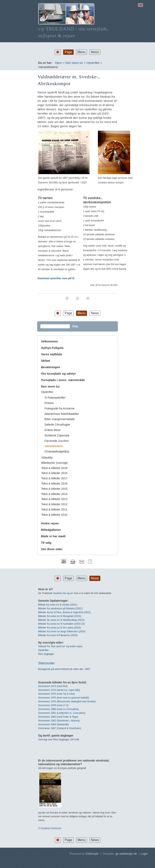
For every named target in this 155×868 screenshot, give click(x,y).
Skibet (46, 361)
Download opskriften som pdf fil (56, 278)
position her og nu (63, 593)
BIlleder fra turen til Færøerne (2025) (58, 635)
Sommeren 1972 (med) (53, 686)
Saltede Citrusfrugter (57, 425)
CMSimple (92, 854)
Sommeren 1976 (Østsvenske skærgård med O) (67, 702)
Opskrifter (93, 63)
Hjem (58, 63)
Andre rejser (50, 523)
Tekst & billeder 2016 (54, 484)
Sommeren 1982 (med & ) (58, 717)
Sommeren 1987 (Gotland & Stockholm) (60, 728)
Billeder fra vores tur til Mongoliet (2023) (60, 616)
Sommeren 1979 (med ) (53, 705)
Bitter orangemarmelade (60, 419)
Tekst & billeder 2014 (54, 494)
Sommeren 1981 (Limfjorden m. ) (62, 713)
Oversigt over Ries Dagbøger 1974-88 (59, 740)
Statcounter (46, 663)
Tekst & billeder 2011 (54, 509)
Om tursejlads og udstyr (58, 374)
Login (144, 854)
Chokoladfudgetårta (57, 452)
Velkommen (49, 341)
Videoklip (47, 458)
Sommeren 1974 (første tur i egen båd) (59, 690)
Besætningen (51, 367)
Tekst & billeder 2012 (54, 504)
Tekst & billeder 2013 (54, 499)
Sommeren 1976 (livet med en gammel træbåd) (64, 698)
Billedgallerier (51, 530)
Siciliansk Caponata (57, 435)
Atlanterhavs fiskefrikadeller (62, 414)
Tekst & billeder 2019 (54, 468)
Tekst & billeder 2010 (54, 515)
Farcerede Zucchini (57, 441)
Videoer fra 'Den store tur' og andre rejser (60, 646)
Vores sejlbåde (52, 354)
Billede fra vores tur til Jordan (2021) (58, 605)
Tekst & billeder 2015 (54, 489)
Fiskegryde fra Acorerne (59, 408)
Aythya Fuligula (53, 348)
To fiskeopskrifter (55, 398)
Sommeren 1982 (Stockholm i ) (59, 721)
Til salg (46, 543)
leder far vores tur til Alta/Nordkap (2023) (63, 620)
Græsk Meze (52, 430)
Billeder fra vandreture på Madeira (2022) (60, 609)
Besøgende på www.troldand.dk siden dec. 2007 (64, 669)
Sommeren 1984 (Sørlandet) (53, 724)
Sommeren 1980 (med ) (58, 709)
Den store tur (74, 63)
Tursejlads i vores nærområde (63, 380)
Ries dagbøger (46, 654)
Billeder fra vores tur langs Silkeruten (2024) (62, 631)
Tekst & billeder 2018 (54, 473)
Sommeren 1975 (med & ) (56, 694)
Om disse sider (52, 549)
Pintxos (49, 403)
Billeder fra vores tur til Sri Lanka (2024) (59, 628)
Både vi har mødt (53, 536)
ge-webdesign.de (126, 854)
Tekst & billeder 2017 (54, 478)
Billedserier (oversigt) (54, 463)
